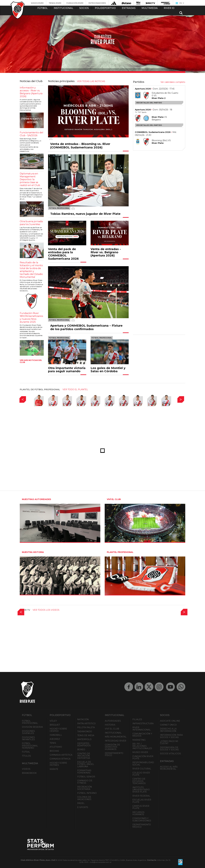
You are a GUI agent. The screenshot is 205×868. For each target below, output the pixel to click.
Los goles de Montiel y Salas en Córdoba (108, 370)
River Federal (141, 796)
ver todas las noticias (91, 81)
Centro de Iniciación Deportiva (84, 756)
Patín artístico (86, 724)
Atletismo (56, 747)
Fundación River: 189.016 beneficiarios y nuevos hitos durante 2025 (31, 318)
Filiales (137, 719)
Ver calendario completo (173, 82)
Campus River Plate (141, 807)
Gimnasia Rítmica (60, 759)
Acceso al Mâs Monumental (169, 768)
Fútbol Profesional (30, 722)
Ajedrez (55, 739)
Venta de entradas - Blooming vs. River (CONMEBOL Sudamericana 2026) (80, 146)
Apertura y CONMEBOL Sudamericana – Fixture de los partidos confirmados (86, 327)
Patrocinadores (97, 3)
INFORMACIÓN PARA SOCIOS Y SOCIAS (171, 736)
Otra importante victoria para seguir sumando (67, 370)
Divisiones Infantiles (28, 738)
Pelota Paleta (86, 727)
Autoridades (113, 721)
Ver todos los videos (46, 610)
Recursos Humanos (138, 813)
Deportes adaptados (84, 744)
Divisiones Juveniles (28, 732)
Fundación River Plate (143, 757)
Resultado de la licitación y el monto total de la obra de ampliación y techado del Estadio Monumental (31, 270)
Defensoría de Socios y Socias (169, 749)
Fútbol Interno (87, 793)
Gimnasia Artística (61, 755)
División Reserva (32, 727)
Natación (83, 719)
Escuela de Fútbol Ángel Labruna (86, 764)
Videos (26, 769)
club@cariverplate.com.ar (101, 862)
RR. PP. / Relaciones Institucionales (142, 746)
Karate (54, 769)
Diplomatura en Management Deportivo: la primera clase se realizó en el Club (30, 179)
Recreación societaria (85, 788)
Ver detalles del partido (149, 103)
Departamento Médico (142, 826)
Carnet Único (168, 725)
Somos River (37, 3)
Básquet (55, 725)
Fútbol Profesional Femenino (30, 746)
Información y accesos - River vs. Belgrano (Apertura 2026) (31, 92)
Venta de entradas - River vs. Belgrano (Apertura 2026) (106, 252)
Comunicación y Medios (142, 735)
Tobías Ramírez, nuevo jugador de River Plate (85, 214)
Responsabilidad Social (143, 764)
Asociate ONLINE (170, 721)
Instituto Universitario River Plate (141, 790)
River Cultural (142, 769)
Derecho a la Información (168, 730)
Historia (110, 725)
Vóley (53, 721)
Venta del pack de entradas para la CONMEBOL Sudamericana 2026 (63, 254)
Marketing (139, 740)
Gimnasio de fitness (85, 782)
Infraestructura (143, 724)
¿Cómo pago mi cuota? (169, 742)
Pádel (81, 803)
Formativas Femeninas (84, 771)
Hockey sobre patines (58, 764)
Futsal (26, 752)
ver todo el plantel (75, 389)
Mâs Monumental (116, 737)
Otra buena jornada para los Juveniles (31, 223)
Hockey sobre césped (58, 730)
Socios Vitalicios (170, 754)
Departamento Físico (114, 754)
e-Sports (83, 807)
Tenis (53, 743)
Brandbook (29, 773)
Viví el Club (112, 729)
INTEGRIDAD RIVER (115, 741)
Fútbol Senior (86, 777)
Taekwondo (85, 731)
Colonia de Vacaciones (84, 798)
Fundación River (75, 3)
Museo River (140, 752)
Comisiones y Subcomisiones (142, 819)
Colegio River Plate (141, 774)
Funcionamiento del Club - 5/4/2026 (32, 134)
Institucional (113, 733)
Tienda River (55, 3)
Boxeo (81, 749)
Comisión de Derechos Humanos (112, 747)
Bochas (54, 751)
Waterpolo (84, 739)
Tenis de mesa (86, 735)
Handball (56, 735)
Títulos (26, 756)
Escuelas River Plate (142, 801)
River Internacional (142, 729)
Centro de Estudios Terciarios (139, 781)
